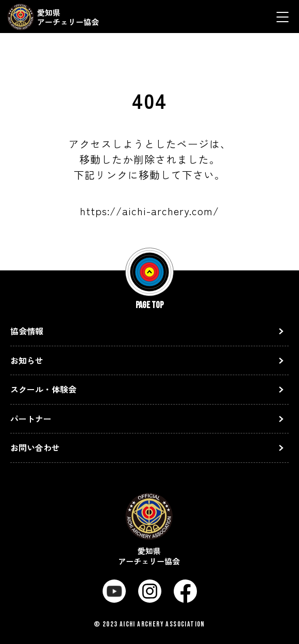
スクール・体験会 (43, 389)
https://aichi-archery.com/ (149, 211)
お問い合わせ (35, 447)
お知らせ (27, 360)
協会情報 (27, 331)
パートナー (31, 418)
